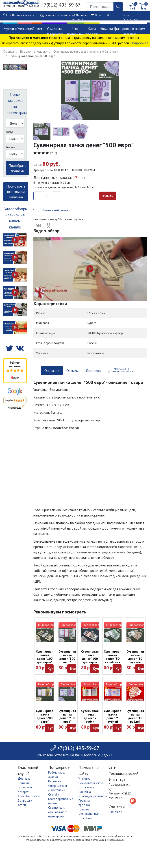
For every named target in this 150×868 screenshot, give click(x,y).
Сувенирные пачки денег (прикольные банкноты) (86, 52)
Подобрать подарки (17, 168)
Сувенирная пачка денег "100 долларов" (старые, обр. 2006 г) (45, 660)
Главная (9, 52)
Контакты (77, 19)
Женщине (25, 29)
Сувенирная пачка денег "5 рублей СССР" (113, 718)
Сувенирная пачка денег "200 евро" (45, 716)
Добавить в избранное (51, 210)
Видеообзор (46, 625)
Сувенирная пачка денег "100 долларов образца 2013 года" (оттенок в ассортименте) (92, 664)
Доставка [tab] (93, 371)
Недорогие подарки (34, 52)
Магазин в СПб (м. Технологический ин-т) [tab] (122, 370)
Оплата (100, 15)
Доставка (82, 15)
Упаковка (85, 779)
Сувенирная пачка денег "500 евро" (67, 716)
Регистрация (131, 19)
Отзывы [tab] (72, 371)
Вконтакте (115, 812)
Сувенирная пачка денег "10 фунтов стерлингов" (136, 659)
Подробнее (139, 43)
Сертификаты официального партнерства (58, 812)
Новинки (106, 29)
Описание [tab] (52, 371)
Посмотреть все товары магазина (16, 192)
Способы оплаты (29, 796)
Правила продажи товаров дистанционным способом (89, 809)
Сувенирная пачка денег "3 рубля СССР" (90, 718)
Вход (126, 15)
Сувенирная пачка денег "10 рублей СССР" (135, 718)
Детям (37, 29)
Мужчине (10, 29)
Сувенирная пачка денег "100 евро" (67, 657)
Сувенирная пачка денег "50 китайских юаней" (113, 659)
